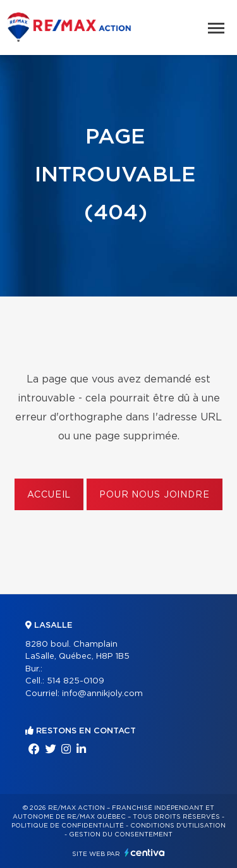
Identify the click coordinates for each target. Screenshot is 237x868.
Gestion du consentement (121, 834)
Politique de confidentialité (68, 826)
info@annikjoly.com (102, 694)
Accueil (49, 495)
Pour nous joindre (154, 495)
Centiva (145, 853)
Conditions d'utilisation (178, 826)
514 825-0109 (76, 681)
